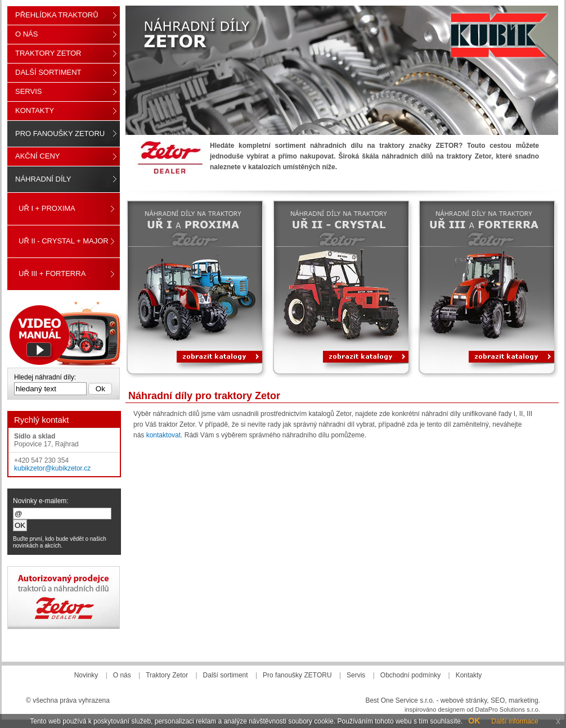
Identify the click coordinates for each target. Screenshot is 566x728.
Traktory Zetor (48, 53)
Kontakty (35, 110)
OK (474, 721)
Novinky (86, 675)
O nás (26, 34)
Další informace (515, 721)
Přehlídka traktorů (57, 15)
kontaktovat (163, 435)
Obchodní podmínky (410, 675)
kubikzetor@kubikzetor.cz (52, 468)
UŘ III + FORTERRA (52, 273)
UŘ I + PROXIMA (47, 208)
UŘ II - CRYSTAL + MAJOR (64, 241)
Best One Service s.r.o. (400, 700)
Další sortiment (48, 72)
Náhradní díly (43, 179)
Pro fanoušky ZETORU (60, 134)
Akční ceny (37, 156)
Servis (28, 91)
